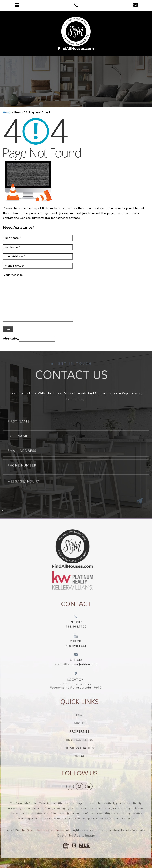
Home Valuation (88, 748)
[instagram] (88, 786)
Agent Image (84, 844)
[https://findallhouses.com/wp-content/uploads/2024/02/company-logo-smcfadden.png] (64, 549)
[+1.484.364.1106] (76, 631)
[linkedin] (97, 786)
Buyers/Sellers (88, 740)
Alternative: (11, 339)
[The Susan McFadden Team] (76, 33)
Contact (88, 756)
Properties (88, 732)
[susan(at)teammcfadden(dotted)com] (135, 6)
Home (88, 715)
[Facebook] (79, 786)
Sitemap (104, 839)
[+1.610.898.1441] (76, 650)
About (88, 723)
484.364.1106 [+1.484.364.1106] (47, 822)
